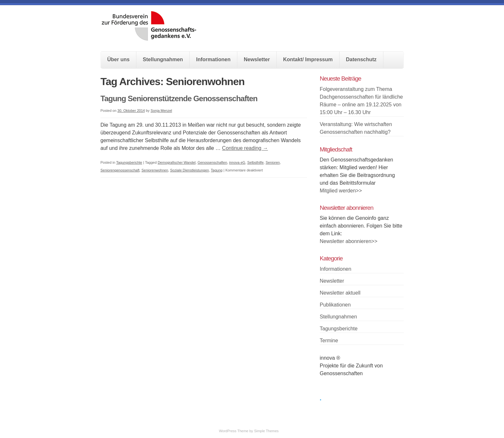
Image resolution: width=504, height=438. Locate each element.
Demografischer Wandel (177, 162)
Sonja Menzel (161, 111)
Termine (329, 341)
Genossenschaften (212, 162)
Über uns (119, 59)
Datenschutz (361, 59)
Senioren (273, 162)
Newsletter (257, 59)
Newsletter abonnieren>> (349, 241)
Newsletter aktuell (340, 293)
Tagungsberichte (129, 162)
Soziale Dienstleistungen (189, 170)
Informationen (213, 59)
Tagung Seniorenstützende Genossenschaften (179, 98)
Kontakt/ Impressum (308, 59)
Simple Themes (266, 431)
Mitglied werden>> (341, 191)
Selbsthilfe (256, 162)
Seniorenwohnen (155, 170)
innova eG (237, 162)
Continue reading (245, 148)
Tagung (217, 170)
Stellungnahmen (163, 59)
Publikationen (335, 305)
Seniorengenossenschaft (120, 170)
